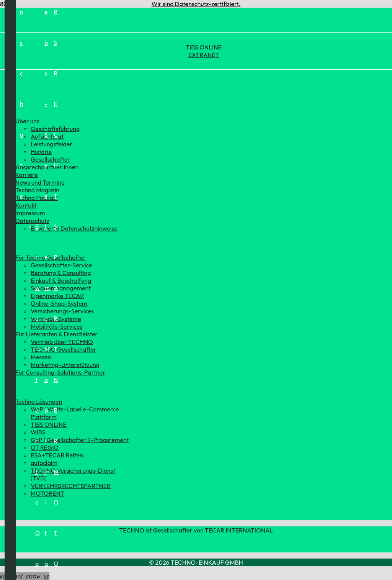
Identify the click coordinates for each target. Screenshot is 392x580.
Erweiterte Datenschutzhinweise (74, 228)
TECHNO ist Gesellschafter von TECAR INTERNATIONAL (196, 530)
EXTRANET (204, 55)
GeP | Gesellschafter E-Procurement (80, 440)
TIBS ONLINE (204, 47)
